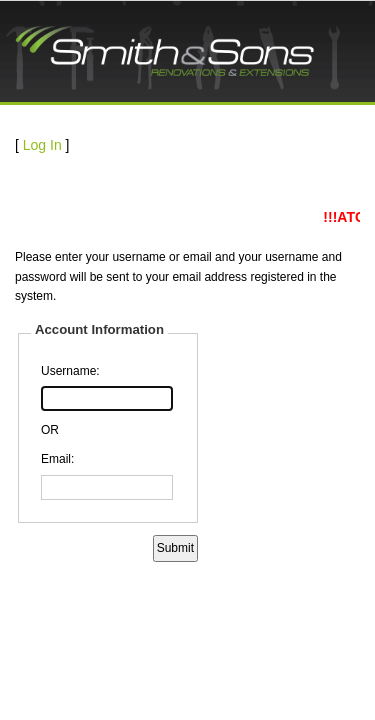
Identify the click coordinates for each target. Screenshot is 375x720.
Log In (42, 145)
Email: (57, 459)
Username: (70, 371)
